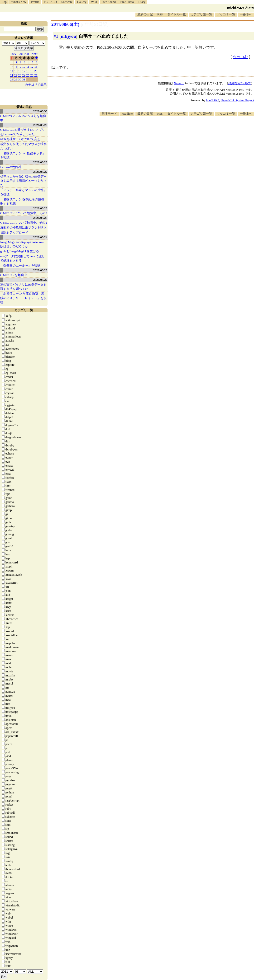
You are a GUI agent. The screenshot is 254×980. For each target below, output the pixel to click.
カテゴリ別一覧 (201, 14)
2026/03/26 (40, 208)
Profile (35, 2)
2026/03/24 (40, 237)
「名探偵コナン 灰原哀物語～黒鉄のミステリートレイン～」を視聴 (23, 298)
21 (12, 75)
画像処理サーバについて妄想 (20, 139)
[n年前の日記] (95, 24)
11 (28, 67)
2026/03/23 (40, 270)
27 (36, 75)
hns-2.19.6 (213, 100)
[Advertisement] (168, 131)
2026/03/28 (40, 162)
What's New (19, 2)
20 (36, 71)
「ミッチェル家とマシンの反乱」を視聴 (23, 192)
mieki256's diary (241, 8)
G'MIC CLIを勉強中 (14, 275)
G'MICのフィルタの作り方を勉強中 (23, 118)
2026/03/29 (40, 125)
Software (67, 2)
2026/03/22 (40, 280)
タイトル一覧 (177, 14)
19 (32, 71)
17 (24, 71)
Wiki (94, 2)
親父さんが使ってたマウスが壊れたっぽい (23, 146)
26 (32, 75)
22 (16, 75)
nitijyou (68, 36)
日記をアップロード (14, 232)
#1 (56, 36)
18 (28, 71)
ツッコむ (240, 57)
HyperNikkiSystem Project (237, 100)
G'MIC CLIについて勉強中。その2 (24, 223)
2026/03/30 (40, 111)
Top (4, 2)
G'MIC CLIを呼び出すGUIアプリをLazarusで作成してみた (23, 132)
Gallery (82, 2)
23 (20, 75)
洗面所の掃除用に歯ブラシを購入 (23, 227)
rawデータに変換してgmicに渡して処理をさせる (23, 258)
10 (24, 67)
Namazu (179, 83)
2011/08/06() (65, 24)
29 (16, 79)
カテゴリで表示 (36, 85)
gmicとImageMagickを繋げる (20, 251)
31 (24, 79)
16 (20, 71)
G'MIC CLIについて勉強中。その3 (24, 213)
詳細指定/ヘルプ (240, 83)
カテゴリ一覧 (24, 310)
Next (34, 54)
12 (32, 67)
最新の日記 (145, 14)
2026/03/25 (40, 218)
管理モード (109, 114)
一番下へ (246, 14)
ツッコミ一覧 (226, 14)
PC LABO (50, 2)
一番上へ (246, 114)
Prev (14, 54)
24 (24, 75)
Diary (142, 2)
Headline (127, 114)
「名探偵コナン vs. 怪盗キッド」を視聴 (23, 155)
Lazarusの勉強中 (11, 167)
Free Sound (109, 2)
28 (12, 79)
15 (16, 71)
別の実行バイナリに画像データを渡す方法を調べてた (23, 287)
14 (12, 71)
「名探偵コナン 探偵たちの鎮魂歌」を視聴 (22, 201)
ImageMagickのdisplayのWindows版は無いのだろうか (22, 244)
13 (36, 67)
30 (20, 79)
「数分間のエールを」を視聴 (20, 265)
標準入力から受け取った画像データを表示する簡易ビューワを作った (23, 181)
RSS (160, 14)
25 (28, 75)
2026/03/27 (40, 172)
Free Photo (127, 2)
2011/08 (24, 54)
